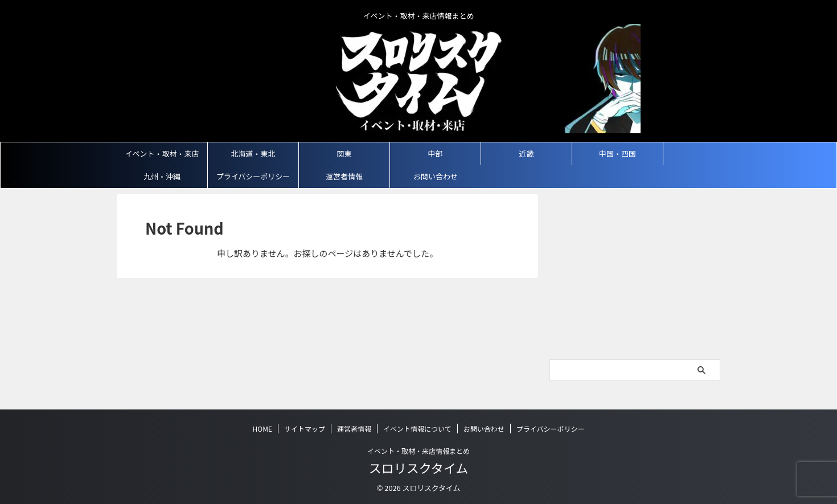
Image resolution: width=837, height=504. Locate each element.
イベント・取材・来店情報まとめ (419, 451)
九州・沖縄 (162, 176)
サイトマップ (305, 429)
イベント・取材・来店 (162, 153)
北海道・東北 (253, 153)
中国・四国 (618, 153)
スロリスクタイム (419, 468)
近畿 (526, 153)
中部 (435, 153)
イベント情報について (417, 429)
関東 (344, 153)
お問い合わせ (436, 176)
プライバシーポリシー (253, 176)
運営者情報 (344, 176)
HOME (262, 429)
